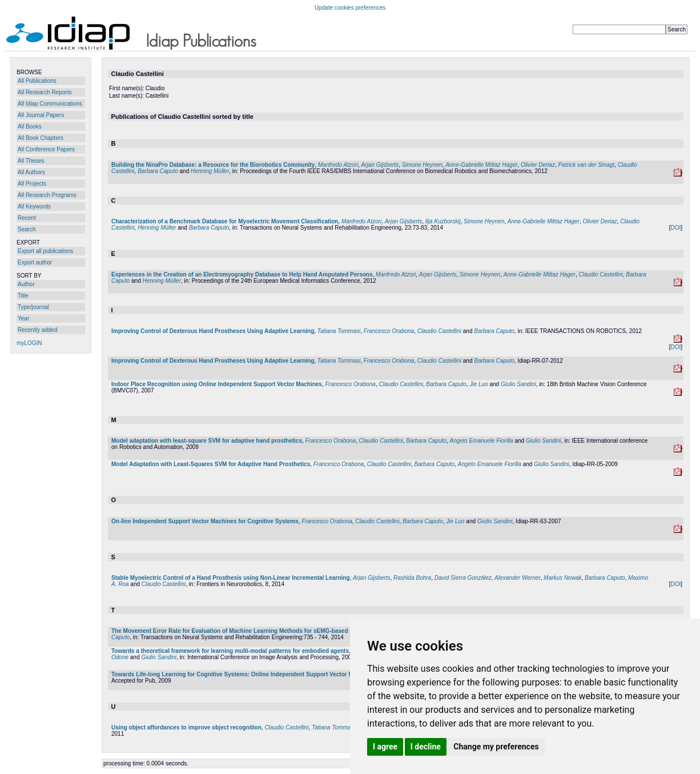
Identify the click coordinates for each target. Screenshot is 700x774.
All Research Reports (45, 92)
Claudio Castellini (600, 274)
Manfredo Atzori (338, 165)
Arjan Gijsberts (380, 165)
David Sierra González (463, 578)
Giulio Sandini (518, 384)
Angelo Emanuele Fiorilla (481, 441)
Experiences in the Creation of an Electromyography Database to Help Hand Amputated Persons (242, 274)
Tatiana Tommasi (339, 331)
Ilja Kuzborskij (443, 221)
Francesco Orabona (389, 331)
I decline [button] (426, 747)
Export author (35, 262)
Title (23, 296)
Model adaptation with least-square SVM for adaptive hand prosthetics (207, 441)
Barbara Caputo (158, 171)
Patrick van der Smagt (586, 165)
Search (27, 229)
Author (26, 284)
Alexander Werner (517, 578)
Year (23, 318)
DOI (675, 228)
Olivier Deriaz (538, 165)
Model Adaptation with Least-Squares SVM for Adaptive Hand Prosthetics (211, 464)
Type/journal (33, 307)
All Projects (32, 184)
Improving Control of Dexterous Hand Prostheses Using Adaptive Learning (213, 331)
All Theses (31, 161)
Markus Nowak (562, 578)
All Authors (31, 172)
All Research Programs (47, 195)
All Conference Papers (46, 149)
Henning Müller (210, 171)
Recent (27, 218)
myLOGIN (29, 343)
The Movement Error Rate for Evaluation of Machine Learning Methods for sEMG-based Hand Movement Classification (272, 631)
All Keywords (34, 206)
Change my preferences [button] (496, 747)
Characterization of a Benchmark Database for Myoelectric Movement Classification (225, 221)
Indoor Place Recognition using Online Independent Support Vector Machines (217, 384)
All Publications (37, 81)
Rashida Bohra (412, 578)
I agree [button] (385, 747)
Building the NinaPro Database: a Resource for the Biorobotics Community (213, 165)
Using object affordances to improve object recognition (186, 727)
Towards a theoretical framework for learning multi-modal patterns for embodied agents (230, 651)
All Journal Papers (41, 115)
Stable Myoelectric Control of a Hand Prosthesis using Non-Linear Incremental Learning (230, 578)
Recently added (38, 330)
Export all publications (45, 251)
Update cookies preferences (350, 8)
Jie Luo (478, 384)
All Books (30, 127)
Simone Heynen (422, 165)
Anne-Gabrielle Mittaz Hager (481, 165)
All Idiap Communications (50, 104)
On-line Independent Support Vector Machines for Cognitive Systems (205, 521)
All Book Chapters (41, 138)
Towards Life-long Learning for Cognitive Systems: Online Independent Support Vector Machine (241, 674)
